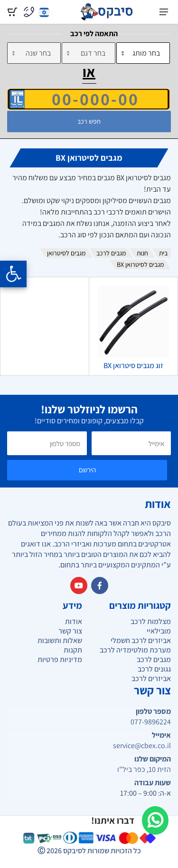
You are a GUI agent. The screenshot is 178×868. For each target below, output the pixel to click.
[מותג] (143, 53)
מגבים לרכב (111, 253)
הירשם (87, 470)
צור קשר (70, 631)
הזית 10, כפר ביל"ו (144, 770)
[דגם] (89, 53)
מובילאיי (159, 631)
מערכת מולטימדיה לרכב (135, 650)
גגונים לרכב (154, 669)
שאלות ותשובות (60, 640)
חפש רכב (89, 121)
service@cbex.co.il (142, 746)
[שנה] (34, 53)
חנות (142, 253)
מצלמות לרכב (151, 621)
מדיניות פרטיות (60, 659)
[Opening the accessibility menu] (13, 274)
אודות (74, 621)
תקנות (73, 650)
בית (163, 253)
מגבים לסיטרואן (66, 253)
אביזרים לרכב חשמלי (141, 640)
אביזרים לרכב (151, 678)
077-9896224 (151, 722)
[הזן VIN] (89, 99)
